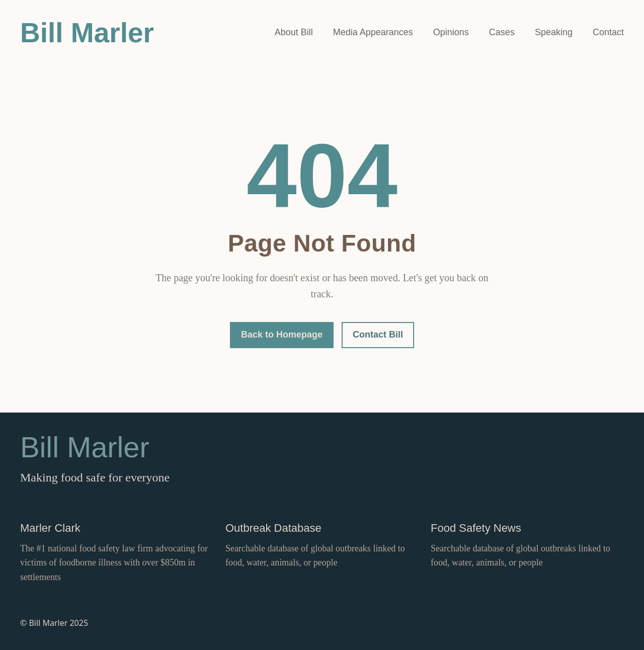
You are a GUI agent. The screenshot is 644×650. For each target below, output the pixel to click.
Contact (608, 32)
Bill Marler (87, 33)
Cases (502, 32)
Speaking (554, 32)
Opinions (451, 32)
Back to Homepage (282, 335)
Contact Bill (378, 335)
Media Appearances (373, 32)
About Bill (294, 32)
